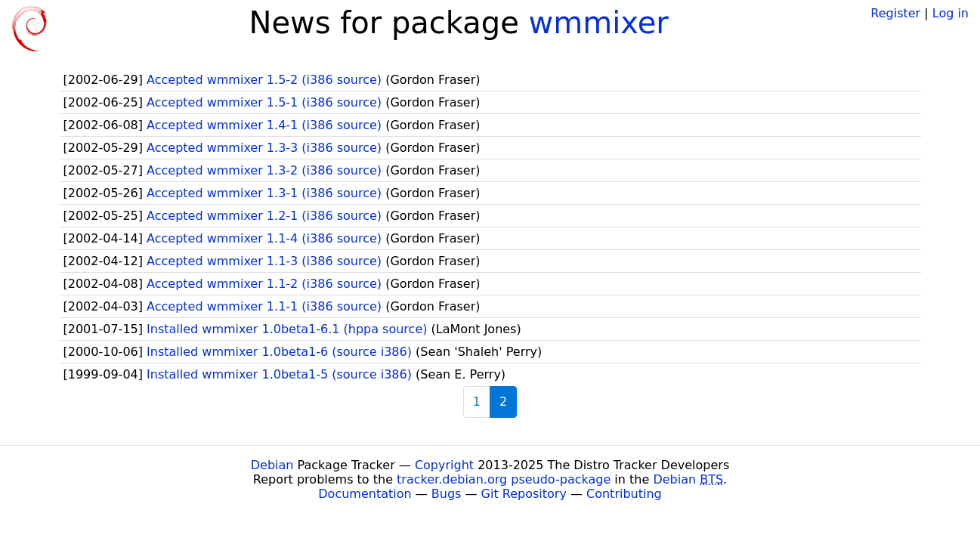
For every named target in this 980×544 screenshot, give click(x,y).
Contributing (624, 494)
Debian (272, 465)
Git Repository (524, 494)
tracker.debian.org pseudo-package (504, 479)
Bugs (447, 494)
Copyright (444, 465)
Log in (951, 13)
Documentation (365, 494)
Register (895, 13)
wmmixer (599, 23)
